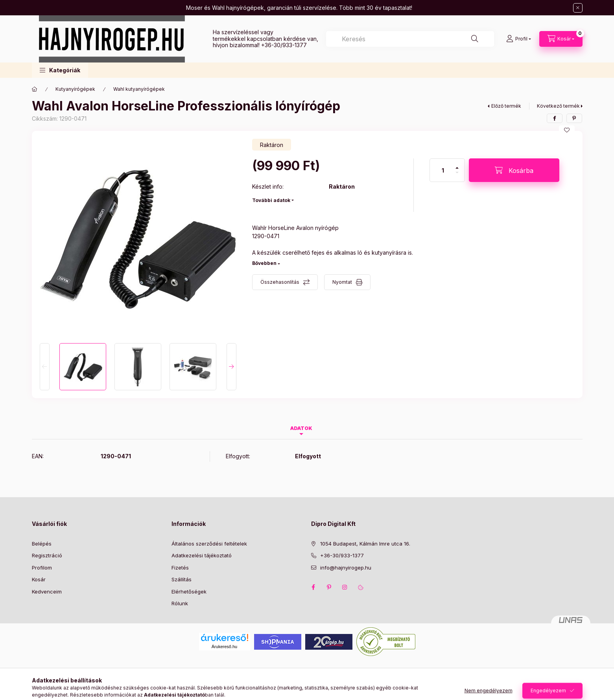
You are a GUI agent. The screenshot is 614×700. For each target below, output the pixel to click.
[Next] (231, 367)
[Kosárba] (514, 170)
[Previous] (45, 367)
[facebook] (555, 118)
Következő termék (558, 106)
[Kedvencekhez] (567, 130)
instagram (345, 587)
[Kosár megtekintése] (561, 39)
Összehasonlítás (280, 282)
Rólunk (180, 603)
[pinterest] (574, 118)
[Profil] (519, 39)
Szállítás (182, 579)
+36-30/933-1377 (284, 45)
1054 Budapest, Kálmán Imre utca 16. (365, 544)
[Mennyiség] (443, 170)
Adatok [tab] (301, 428)
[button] (60, 70)
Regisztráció (47, 555)
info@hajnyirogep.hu (346, 568)
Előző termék (506, 106)
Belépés (42, 544)
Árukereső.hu (224, 647)
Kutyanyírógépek (75, 89)
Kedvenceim (47, 592)
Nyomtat (342, 282)
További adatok (271, 200)
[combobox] (410, 39)
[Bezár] (578, 8)
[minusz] (457, 176)
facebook (313, 587)
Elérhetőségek (189, 592)
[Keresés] (475, 39)
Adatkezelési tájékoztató (202, 555)
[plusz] (457, 164)
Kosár (39, 579)
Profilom (42, 568)
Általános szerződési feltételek (209, 544)
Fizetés (180, 568)
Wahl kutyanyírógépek (139, 89)
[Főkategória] (35, 89)
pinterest (329, 587)
